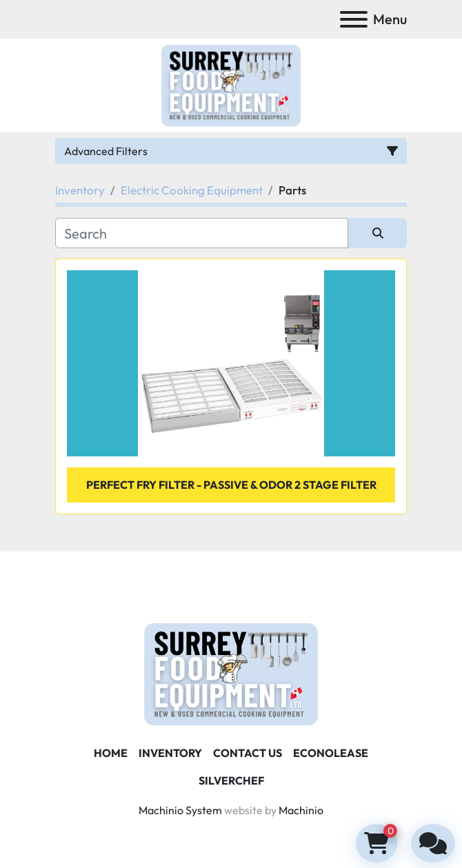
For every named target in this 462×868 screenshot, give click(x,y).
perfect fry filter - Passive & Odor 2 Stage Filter (231, 485)
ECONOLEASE (331, 753)
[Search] (202, 233)
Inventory (170, 753)
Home (111, 753)
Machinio (301, 810)
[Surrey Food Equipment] (231, 673)
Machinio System (180, 810)
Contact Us (248, 753)
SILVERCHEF (231, 780)
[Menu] (354, 19)
